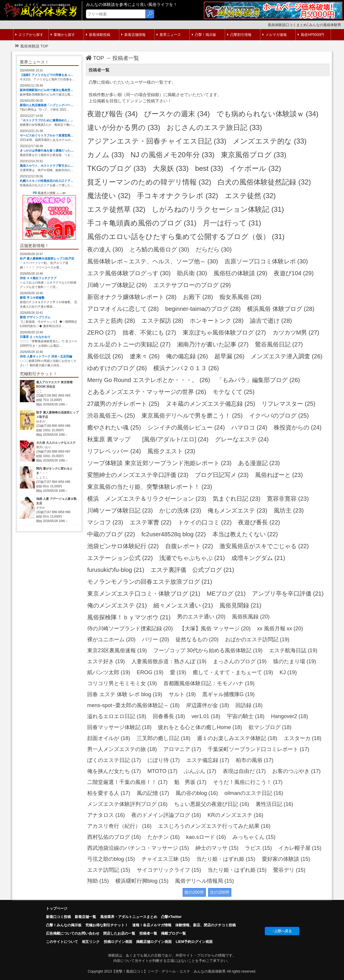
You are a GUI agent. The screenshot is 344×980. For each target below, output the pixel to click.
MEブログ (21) (226, 594)
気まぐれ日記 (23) (236, 499)
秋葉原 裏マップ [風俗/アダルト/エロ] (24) (148, 439)
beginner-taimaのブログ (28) (203, 309)
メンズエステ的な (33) (270, 141)
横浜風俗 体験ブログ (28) (281, 309)
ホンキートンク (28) (217, 321)
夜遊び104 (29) (294, 273)
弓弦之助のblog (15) (111, 859)
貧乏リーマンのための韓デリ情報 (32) (149, 182)
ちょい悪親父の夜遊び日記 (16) (212, 804)
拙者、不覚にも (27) (149, 332)
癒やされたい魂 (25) (114, 427)
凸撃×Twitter (171, 917)
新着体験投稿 (98, 35)
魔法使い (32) (109, 196)
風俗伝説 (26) (105, 356)
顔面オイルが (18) (109, 738)
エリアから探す (29, 35)
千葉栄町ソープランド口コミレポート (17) (258, 749)
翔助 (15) (98, 881)
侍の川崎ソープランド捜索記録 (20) (130, 629)
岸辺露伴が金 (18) (207, 705)
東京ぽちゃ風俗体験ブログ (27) (224, 332)
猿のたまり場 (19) (295, 661)
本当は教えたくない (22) (245, 534)
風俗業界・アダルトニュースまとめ (129, 917)
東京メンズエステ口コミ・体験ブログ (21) (144, 594)
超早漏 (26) (229, 356)
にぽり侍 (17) (164, 760)
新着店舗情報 (133, 35)
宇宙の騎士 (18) (246, 716)
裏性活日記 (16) (274, 804)
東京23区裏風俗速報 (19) (117, 650)
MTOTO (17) (162, 771)
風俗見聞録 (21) (240, 605)
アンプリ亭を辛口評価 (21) (288, 594)
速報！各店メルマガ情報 (152, 925)
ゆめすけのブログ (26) (117, 368)
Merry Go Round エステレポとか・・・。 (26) (149, 380)
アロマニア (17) (182, 749)
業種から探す (63, 35)
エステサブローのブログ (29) (192, 285)
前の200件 (194, 892)
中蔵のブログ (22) (111, 534)
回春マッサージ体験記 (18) (119, 727)
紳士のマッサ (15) (217, 848)
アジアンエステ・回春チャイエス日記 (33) (157, 141)
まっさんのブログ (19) (240, 661)
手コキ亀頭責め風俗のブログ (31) (142, 223)
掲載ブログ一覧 (173, 933)
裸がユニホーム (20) (111, 639)
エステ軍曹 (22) (150, 522)
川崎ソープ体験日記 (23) (120, 510)
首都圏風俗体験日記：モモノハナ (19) (209, 683)
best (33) (209, 168)
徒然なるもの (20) (197, 639)
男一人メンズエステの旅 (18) (122, 749)
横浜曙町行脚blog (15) (142, 881)
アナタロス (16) (106, 815)
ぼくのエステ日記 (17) (114, 760)
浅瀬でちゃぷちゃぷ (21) (192, 558)
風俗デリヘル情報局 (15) (204, 881)
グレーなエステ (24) (242, 439)
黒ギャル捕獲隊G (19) (228, 694)
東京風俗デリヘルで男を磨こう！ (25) (192, 416)
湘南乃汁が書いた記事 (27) (213, 344)
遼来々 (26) (145, 356)
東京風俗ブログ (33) (254, 155)
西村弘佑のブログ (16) (114, 837)
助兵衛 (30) (192, 273)
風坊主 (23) (289, 510)
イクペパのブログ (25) (279, 416)
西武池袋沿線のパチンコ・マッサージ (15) (138, 848)
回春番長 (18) (169, 716)
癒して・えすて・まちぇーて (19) (233, 672)
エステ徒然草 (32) (116, 209)
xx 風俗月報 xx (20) (280, 629)
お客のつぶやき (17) (296, 771)
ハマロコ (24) (249, 427)
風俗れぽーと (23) (279, 475)
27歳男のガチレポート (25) (123, 404)
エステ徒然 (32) (250, 196)
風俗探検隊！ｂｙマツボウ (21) (129, 617)
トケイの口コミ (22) (205, 522)
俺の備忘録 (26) (187, 356)
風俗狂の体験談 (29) (240, 273)
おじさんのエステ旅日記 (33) (214, 127)
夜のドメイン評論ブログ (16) (166, 815)
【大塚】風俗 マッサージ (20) (215, 629)
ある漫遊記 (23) (259, 463)
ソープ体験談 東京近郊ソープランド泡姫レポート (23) (159, 463)
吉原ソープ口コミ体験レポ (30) (266, 261)
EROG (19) (150, 672)
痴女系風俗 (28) (240, 297)
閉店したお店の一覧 (119, 933)
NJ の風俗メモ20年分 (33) (172, 155)
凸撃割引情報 (239, 35)
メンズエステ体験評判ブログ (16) (127, 804)
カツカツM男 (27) (296, 332)
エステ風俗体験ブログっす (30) (129, 273)
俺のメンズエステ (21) (117, 605)
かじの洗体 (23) (180, 510)
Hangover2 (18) (290, 716)
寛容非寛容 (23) (288, 499)
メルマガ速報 (275, 35)
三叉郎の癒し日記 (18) (164, 738)
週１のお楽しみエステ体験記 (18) (237, 738)
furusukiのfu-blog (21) (116, 570)
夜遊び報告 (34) (112, 114)
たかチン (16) (164, 837)
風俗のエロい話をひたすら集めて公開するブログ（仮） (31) (186, 237)
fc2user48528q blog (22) (174, 534)
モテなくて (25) (234, 392)
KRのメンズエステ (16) (235, 815)
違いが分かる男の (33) (124, 127)
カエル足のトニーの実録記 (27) (129, 344)
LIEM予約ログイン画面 (194, 942)
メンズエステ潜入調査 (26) (287, 356)
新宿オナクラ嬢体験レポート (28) (132, 297)
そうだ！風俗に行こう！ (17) (248, 782)
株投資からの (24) (298, 427)
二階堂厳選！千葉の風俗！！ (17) (127, 782)
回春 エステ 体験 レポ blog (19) (125, 694)
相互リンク (91, 942)
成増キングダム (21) (258, 558)
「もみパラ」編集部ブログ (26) (258, 380)
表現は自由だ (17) (244, 771)
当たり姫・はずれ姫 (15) (226, 859)
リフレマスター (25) (288, 404)
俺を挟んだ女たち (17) (114, 771)
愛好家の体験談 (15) (286, 859)
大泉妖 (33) (171, 168)
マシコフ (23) (105, 522)
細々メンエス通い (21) (183, 605)
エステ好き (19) (106, 661)
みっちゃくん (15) (254, 837)
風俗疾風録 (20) (251, 617)
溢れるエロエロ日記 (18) (117, 716)
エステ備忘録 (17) (208, 760)
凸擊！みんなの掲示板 (64, 925)
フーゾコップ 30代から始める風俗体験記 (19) (208, 650)
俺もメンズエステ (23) (237, 510)
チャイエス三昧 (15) (166, 859)
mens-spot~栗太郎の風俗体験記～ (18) (133, 705)
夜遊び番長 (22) (259, 522)
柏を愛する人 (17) (109, 793)
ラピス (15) (258, 848)
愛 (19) (178, 672)
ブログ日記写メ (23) (222, 475)
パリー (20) (156, 639)
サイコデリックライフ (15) (169, 870)
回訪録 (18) (249, 705)
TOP (95, 58)
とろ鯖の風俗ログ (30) (159, 249)
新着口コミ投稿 (58, 917)
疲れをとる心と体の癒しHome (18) (200, 727)
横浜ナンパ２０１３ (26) (186, 368)
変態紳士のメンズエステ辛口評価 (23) (138, 475)
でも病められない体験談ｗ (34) (267, 114)
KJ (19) (288, 672)
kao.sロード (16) (206, 837)
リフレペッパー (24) (114, 451)
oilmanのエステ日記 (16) (254, 793)
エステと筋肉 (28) (111, 321)
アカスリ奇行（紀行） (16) (119, 826)
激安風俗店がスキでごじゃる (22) (264, 546)
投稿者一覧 (126, 58)
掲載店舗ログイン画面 (154, 942)
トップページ (57, 909)
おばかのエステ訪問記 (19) (257, 639)
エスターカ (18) (303, 738)
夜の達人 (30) (105, 249)
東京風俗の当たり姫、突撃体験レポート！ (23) (150, 487)
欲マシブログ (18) (270, 727)
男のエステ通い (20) (201, 617)
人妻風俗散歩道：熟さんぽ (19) (169, 661)
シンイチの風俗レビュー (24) (186, 427)
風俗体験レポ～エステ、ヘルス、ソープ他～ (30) (153, 261)
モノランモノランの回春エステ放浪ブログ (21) (150, 582)
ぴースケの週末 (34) (177, 114)
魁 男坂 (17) (190, 782)
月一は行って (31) (232, 223)
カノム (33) (106, 155)
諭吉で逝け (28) (271, 321)
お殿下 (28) (198, 297)
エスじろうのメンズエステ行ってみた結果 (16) (214, 826)
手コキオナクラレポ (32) (177, 196)
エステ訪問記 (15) (109, 870)
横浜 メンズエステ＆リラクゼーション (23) (147, 499)
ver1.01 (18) (206, 716)
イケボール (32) (255, 168)
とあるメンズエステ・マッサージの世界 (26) (147, 392)
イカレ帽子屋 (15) (300, 848)
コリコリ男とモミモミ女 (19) (122, 683)
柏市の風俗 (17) (255, 760)
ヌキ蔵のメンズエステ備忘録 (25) (210, 404)
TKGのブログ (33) (117, 168)
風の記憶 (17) (153, 793)
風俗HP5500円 (311, 35)
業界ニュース (169, 35)
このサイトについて (62, 942)
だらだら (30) (214, 249)
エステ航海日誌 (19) (293, 650)
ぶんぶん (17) (200, 771)
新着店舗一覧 (85, 917)
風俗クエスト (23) (171, 451)
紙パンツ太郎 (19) (109, 672)
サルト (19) (182, 694)
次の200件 (220, 892)
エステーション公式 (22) (120, 558)
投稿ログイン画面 (118, 942)
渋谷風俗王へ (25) (111, 416)
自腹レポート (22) (189, 546)
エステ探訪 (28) (162, 321)
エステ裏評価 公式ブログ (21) (192, 570)
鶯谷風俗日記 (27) (279, 344)
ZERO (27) (102, 332)
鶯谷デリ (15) (289, 870)
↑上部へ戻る (282, 931)
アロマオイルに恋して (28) (123, 309)
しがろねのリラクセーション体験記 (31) (218, 209)
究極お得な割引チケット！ (107, 925)
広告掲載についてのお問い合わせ (73, 933)
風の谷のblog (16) (197, 793)
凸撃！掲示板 (204, 35)
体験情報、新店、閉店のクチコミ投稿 (206, 925)
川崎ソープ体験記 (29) (117, 285)
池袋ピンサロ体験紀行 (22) (123, 546)
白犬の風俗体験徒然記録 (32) (264, 182)
